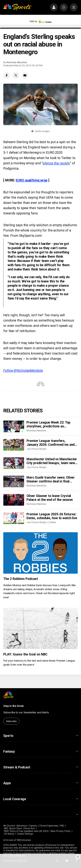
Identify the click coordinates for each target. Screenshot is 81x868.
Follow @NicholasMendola (23, 371)
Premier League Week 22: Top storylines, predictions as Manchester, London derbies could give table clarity (52, 424)
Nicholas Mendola (17, 62)
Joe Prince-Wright (36, 449)
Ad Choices (9, 826)
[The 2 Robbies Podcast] (40, 553)
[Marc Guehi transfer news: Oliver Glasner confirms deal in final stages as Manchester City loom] (14, 481)
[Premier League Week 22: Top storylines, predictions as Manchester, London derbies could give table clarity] (14, 426)
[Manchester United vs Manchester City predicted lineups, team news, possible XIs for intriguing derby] (14, 463)
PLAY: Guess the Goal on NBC (25, 654)
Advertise (22, 826)
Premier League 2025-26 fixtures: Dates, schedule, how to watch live (52, 516)
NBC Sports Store (13, 828)
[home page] (17, 7)
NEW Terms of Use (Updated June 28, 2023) (26, 831)
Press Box (29, 828)
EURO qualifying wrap (32, 180)
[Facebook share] (7, 75)
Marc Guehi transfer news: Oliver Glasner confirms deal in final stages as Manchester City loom (51, 479)
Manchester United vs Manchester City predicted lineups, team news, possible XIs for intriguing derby (52, 461)
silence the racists (56, 163)
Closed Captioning (49, 826)
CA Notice (9, 834)
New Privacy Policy (61, 831)
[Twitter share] (16, 75)
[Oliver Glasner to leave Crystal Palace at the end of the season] (14, 500)
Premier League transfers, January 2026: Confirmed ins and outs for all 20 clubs (51, 443)
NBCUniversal (24, 840)
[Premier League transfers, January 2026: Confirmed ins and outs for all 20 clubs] (14, 445)
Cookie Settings (25, 834)
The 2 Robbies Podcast (21, 579)
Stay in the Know (13, 706)
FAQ (62, 826)
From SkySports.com (26, 236)
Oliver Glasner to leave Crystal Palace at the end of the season (50, 498)
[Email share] (25, 75)
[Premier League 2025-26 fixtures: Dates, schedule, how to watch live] (14, 518)
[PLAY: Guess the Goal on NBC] (40, 628)
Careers (33, 826)
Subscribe (11, 721)
